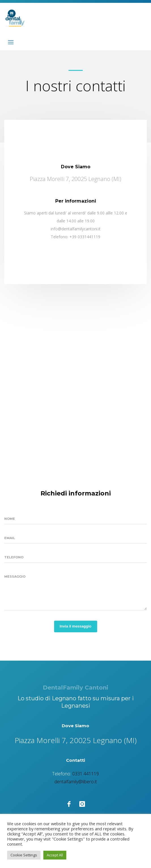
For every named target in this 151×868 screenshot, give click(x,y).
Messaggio (15, 576)
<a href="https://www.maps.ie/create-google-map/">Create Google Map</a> (75, 369)
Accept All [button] (55, 855)
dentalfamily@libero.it (76, 782)
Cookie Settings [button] (24, 855)
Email (10, 538)
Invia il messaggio (76, 626)
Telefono (14, 557)
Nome (10, 519)
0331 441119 (86, 774)
